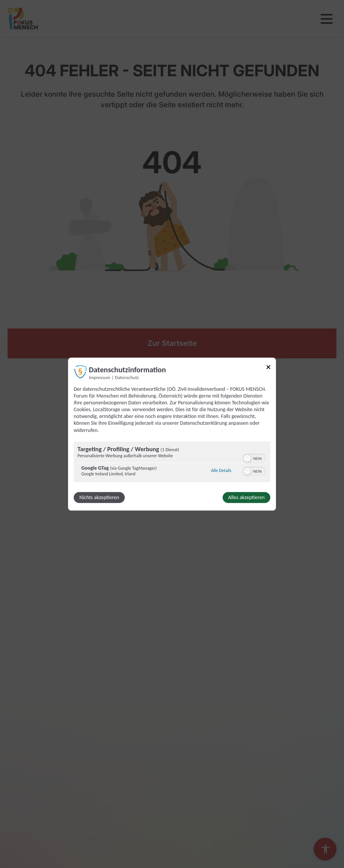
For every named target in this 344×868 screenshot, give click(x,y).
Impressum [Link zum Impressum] (100, 377)
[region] (172, 463)
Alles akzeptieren (246, 497)
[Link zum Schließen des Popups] (268, 368)
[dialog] (172, 434)
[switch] (254, 458)
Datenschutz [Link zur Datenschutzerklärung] (127, 377)
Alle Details (221, 471)
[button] (247, 458)
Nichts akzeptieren (99, 497)
